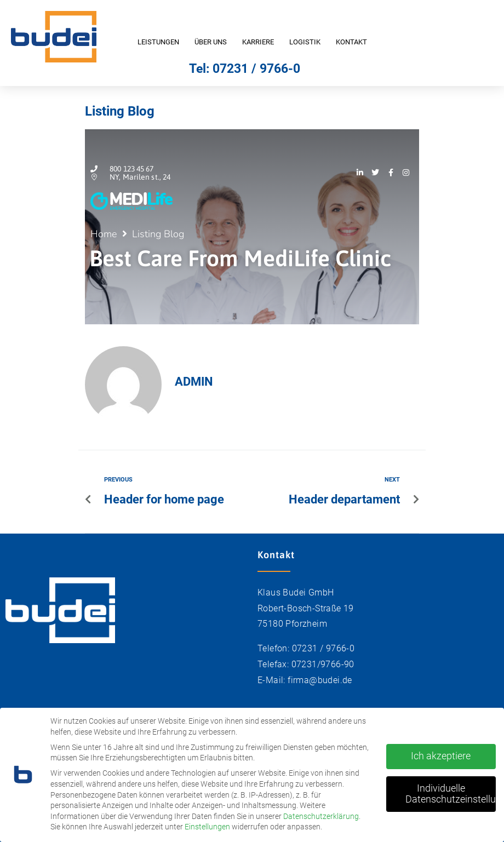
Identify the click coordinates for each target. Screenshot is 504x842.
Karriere (258, 42)
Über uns (211, 42)
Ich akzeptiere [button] (441, 753)
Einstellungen (207, 823)
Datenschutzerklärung (321, 813)
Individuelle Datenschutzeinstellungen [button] (451, 791)
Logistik (305, 42)
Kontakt (351, 42)
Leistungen (158, 42)
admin (194, 382)
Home (104, 234)
